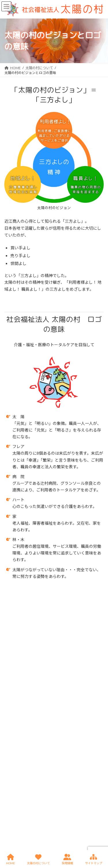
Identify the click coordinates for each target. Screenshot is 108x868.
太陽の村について (29, 595)
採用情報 (11, 751)
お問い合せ (13, 762)
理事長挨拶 (16, 622)
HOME (10, 719)
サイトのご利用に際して (23, 773)
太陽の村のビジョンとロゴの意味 (34, 643)
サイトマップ (15, 794)
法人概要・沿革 (20, 611)
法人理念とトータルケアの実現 (32, 632)
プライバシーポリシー (22, 783)
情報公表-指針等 (17, 741)
